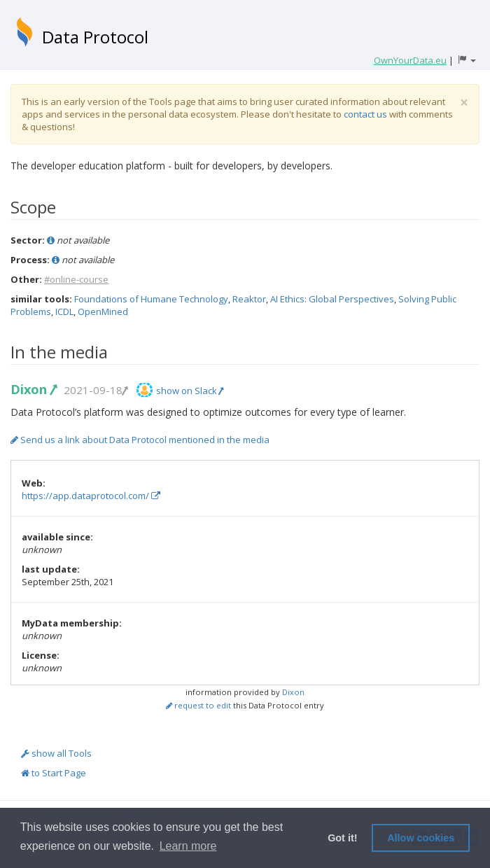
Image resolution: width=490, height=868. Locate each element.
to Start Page (54, 773)
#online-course (76, 279)
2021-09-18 (95, 390)
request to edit (198, 705)
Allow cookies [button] (421, 838)
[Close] (464, 103)
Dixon (33, 389)
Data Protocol (95, 37)
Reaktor (249, 299)
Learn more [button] (188, 846)
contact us (365, 114)
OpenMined (103, 311)
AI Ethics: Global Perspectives (332, 299)
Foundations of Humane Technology (151, 299)
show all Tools (56, 753)
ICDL (64, 311)
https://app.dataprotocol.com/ (91, 496)
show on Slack (190, 391)
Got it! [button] (342, 838)
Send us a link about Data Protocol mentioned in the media (140, 440)
